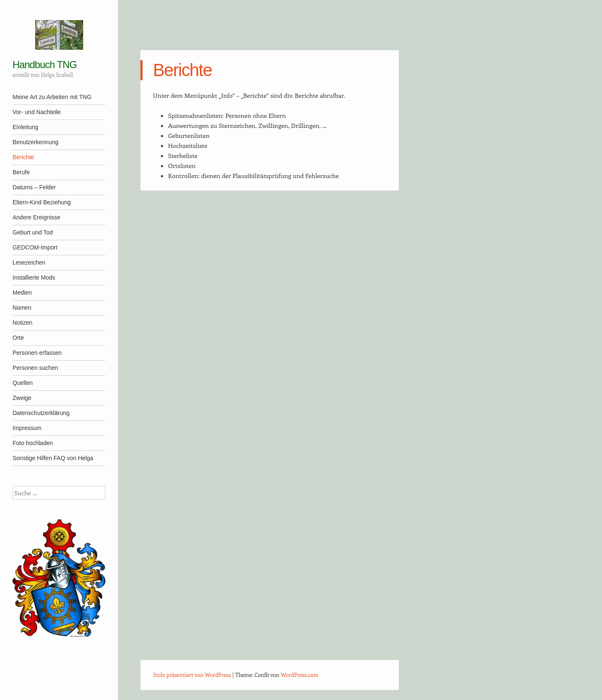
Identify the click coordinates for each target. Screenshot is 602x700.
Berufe (21, 172)
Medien (22, 293)
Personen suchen (35, 368)
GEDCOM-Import (35, 247)
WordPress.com (300, 675)
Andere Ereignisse (36, 217)
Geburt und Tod (33, 232)
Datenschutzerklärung (41, 413)
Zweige (22, 398)
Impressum (27, 428)
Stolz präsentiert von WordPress (192, 675)
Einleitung (26, 127)
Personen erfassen (37, 353)
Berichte (23, 157)
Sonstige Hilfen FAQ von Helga (53, 458)
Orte (18, 338)
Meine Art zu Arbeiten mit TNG (52, 97)
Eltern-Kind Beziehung (42, 202)
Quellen (23, 383)
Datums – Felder (34, 187)
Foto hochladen (33, 443)
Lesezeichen (29, 262)
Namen (22, 308)
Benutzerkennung (36, 142)
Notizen (22, 323)
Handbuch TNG (45, 65)
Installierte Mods (34, 277)
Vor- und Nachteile (37, 112)
